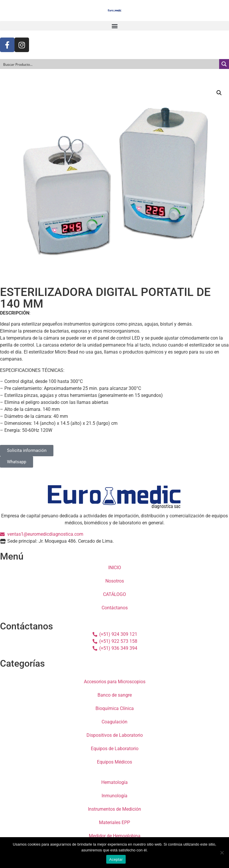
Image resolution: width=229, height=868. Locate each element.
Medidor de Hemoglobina (115, 836)
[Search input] (110, 64)
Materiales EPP (115, 822)
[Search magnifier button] (224, 64)
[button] (115, 26)
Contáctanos (115, 608)
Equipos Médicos (115, 762)
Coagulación (115, 722)
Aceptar (116, 859)
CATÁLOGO (115, 594)
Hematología (115, 782)
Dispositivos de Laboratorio (115, 735)
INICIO (115, 568)
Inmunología (115, 796)
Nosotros (115, 581)
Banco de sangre (115, 695)
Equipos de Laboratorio (115, 749)
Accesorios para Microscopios (115, 682)
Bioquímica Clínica (115, 708)
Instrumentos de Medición (115, 809)
